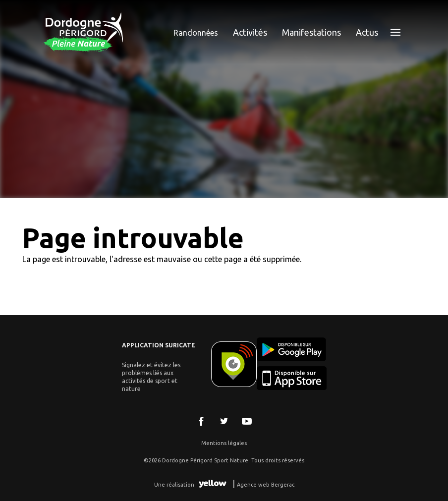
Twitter (224, 421)
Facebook (201, 421)
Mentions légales (224, 443)
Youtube (247, 421)
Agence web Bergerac (266, 485)
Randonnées (196, 33)
